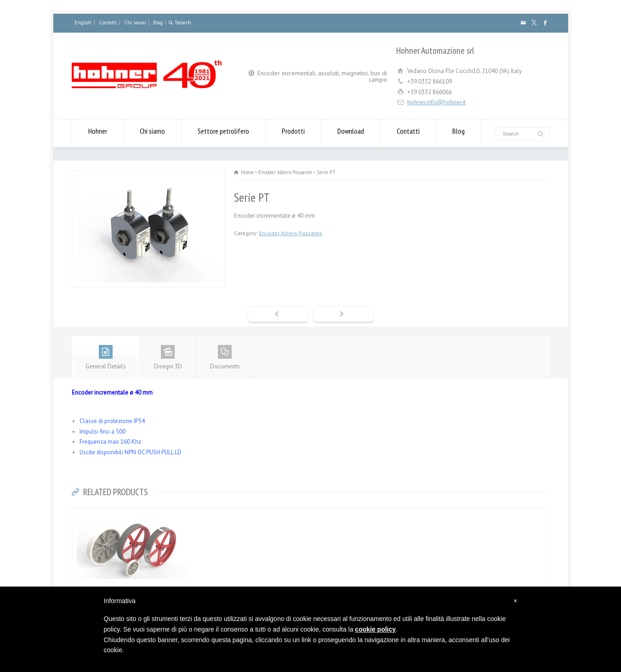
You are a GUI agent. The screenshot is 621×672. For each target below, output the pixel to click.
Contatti (108, 23)
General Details (106, 358)
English (83, 23)
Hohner (98, 133)
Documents (225, 358)
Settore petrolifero (223, 133)
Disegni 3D (168, 358)
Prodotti (293, 133)
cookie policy (375, 629)
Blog (158, 23)
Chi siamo (135, 23)
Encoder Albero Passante (291, 233)
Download (351, 133)
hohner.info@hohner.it (436, 102)
